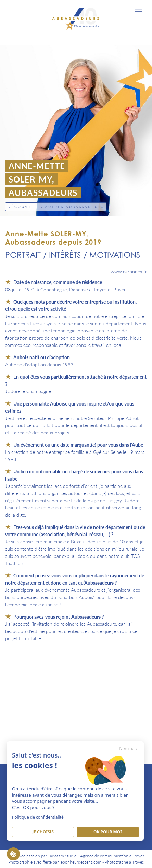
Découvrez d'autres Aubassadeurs (56, 207)
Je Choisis (43, 832)
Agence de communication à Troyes (112, 856)
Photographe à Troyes (124, 862)
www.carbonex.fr (129, 271)
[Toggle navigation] (138, 9)
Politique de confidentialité (38, 817)
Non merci (129, 748)
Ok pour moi (108, 832)
